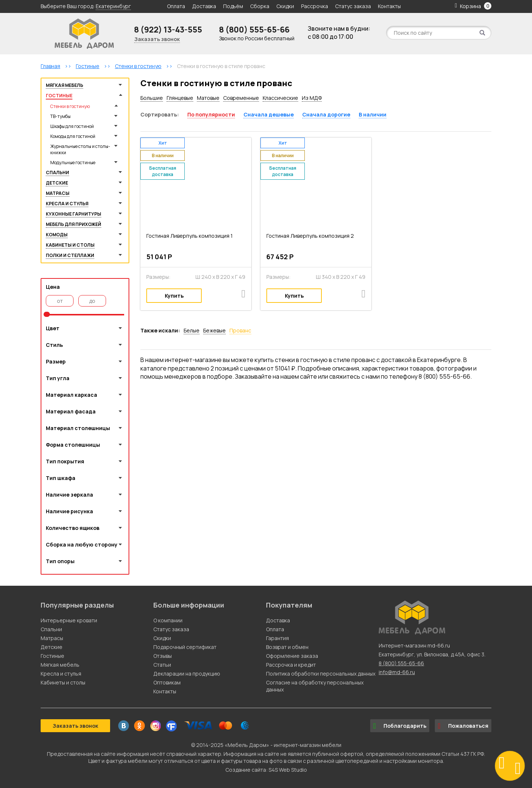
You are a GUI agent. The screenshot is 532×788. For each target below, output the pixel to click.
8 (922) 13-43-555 (168, 30)
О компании (168, 620)
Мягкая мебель (64, 85)
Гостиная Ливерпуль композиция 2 (310, 236)
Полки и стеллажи (70, 255)
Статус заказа (353, 6)
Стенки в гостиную (70, 106)
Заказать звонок (157, 39)
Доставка (204, 6)
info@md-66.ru (397, 672)
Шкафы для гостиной (72, 126)
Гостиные (59, 96)
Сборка (260, 6)
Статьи (162, 665)
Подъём (233, 6)
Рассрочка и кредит (291, 665)
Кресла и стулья (67, 204)
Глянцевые (180, 98)
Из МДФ (312, 98)
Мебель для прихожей (74, 224)
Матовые (208, 98)
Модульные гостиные (73, 163)
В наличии (373, 114)
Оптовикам (167, 682)
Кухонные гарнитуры (74, 214)
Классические (280, 98)
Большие (152, 98)
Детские (57, 183)
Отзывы (163, 656)
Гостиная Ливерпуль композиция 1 (190, 236)
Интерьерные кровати (69, 620)
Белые (192, 330)
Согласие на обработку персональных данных (315, 686)
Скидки (286, 6)
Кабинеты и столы (70, 245)
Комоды (57, 235)
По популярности (211, 114)
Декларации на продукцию (187, 674)
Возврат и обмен (287, 647)
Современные (241, 98)
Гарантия (277, 638)
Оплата (176, 6)
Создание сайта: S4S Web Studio (266, 770)
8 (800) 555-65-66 (254, 30)
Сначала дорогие (326, 114)
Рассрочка (315, 6)
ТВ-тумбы (60, 116)
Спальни (57, 173)
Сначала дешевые (269, 114)
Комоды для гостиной (73, 136)
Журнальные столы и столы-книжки (80, 149)
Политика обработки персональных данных (321, 674)
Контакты (389, 6)
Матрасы (58, 193)
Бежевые (214, 330)
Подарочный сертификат (185, 647)
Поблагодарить (400, 726)
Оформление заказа (292, 656)
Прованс (240, 330)
